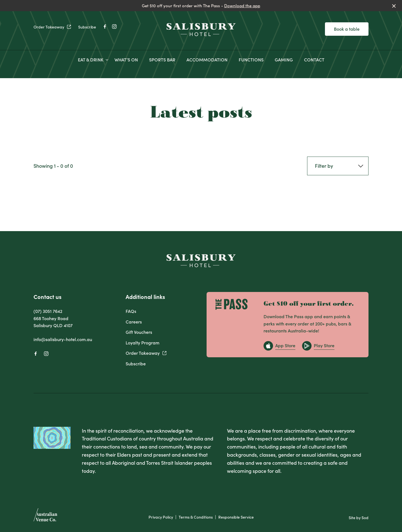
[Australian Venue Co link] (45, 517)
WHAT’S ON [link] (126, 60)
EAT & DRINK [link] (91, 60)
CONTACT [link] (314, 60)
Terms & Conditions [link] (196, 517)
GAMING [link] (284, 60)
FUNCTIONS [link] (251, 60)
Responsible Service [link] (236, 517)
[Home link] (201, 29)
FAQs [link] (131, 311)
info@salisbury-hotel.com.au (63, 339)
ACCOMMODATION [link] (207, 60)
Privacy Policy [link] (161, 517)
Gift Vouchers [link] (139, 332)
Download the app (242, 5)
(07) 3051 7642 (48, 311)
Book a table (347, 29)
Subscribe (87, 27)
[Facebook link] (105, 27)
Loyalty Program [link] (143, 342)
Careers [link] (134, 322)
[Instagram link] (114, 27)
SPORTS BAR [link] (162, 60)
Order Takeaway (52, 27)
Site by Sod (359, 517)
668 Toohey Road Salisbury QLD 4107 (53, 322)
